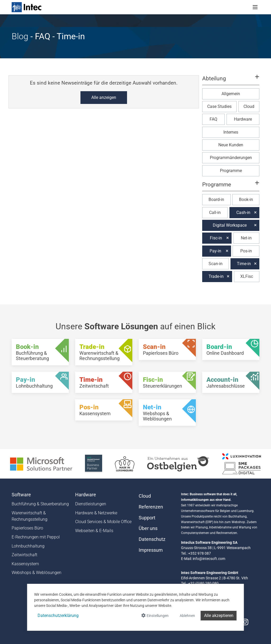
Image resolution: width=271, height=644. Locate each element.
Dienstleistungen (91, 504)
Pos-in (246, 251)
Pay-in (215, 251)
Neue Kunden (231, 145)
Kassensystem (25, 564)
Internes (231, 132)
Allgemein (231, 94)
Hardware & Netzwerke (96, 513)
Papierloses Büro (27, 528)
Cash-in (243, 213)
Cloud (249, 106)
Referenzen (151, 507)
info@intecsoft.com (209, 559)
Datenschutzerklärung (58, 615)
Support (147, 518)
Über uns (148, 528)
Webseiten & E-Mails (94, 531)
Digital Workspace (230, 225)
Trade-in (216, 276)
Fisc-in (216, 238)
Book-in (246, 200)
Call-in (215, 213)
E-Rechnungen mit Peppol (36, 537)
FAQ (213, 119)
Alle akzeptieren (219, 615)
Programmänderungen (231, 158)
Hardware (243, 119)
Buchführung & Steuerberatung (40, 504)
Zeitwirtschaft (24, 555)
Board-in (216, 200)
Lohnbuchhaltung (28, 546)
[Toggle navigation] (255, 7)
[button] (231, 81)
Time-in (244, 264)
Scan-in (216, 264)
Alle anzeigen (104, 97)
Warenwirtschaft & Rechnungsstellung (30, 516)
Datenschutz (152, 539)
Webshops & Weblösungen (37, 573)
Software (21, 495)
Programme (231, 171)
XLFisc (247, 276)
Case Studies (219, 106)
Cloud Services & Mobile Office (103, 522)
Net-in (246, 238)
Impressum (151, 550)
